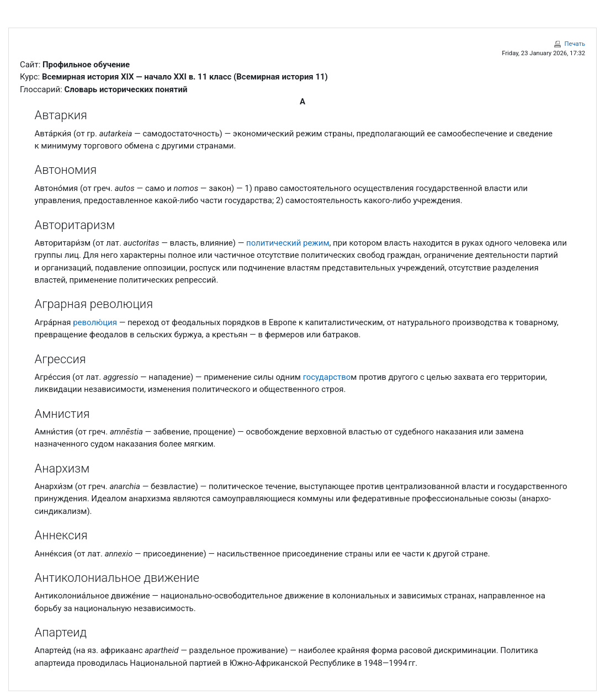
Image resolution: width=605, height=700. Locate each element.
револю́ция (95, 322)
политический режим (288, 243)
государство (327, 377)
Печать (575, 44)
